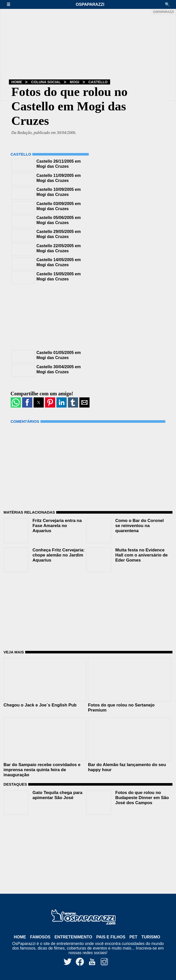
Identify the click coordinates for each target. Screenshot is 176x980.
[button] (11, 4)
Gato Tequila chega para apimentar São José (57, 795)
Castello (98, 82)
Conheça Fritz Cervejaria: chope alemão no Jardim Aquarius (59, 555)
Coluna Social (46, 82)
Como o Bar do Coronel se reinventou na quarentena (140, 526)
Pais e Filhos (111, 937)
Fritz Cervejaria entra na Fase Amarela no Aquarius (57, 526)
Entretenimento (73, 937)
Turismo (151, 937)
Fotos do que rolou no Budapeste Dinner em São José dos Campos (142, 798)
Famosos (40, 937)
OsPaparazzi (90, 4)
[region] (49, 316)
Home (17, 82)
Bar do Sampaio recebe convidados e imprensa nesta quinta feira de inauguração (42, 770)
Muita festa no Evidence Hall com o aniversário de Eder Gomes (141, 555)
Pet (133, 937)
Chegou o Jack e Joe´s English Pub (40, 705)
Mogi (74, 82)
